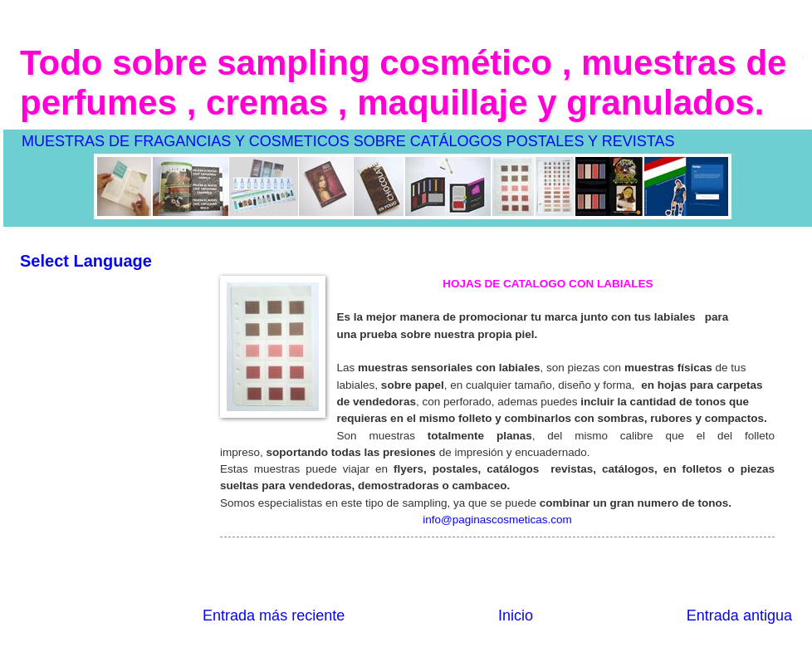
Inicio (516, 616)
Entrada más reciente (274, 616)
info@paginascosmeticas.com (497, 520)
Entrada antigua (739, 616)
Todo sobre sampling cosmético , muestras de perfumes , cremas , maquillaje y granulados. (403, 83)
